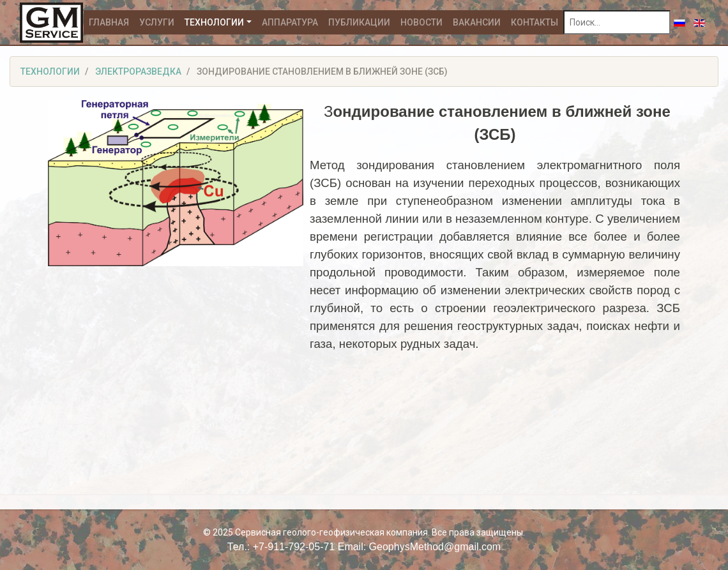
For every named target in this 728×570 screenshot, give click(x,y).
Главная (109, 22)
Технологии (214, 22)
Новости (421, 22)
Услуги (157, 22)
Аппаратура (290, 22)
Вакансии (477, 22)
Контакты (535, 22)
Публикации (359, 22)
